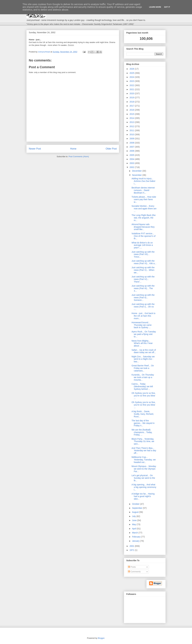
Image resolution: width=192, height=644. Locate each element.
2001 (132, 546)
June (135, 520)
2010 (132, 134)
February (136, 537)
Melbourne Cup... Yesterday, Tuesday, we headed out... (144, 460)
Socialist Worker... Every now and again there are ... (144, 209)
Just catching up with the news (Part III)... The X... (143, 288)
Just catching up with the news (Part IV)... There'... (143, 279)
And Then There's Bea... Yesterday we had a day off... (144, 451)
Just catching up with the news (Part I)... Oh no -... (143, 307)
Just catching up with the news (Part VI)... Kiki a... (144, 262)
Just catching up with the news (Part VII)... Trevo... (143, 254)
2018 (132, 102)
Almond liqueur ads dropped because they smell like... (143, 227)
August (136, 512)
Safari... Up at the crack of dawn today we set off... (144, 351)
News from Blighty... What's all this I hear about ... (142, 343)
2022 (132, 85)
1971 (132, 550)
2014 (132, 118)
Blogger (101, 638)
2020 (132, 93)
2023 (132, 81)
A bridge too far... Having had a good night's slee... (143, 496)
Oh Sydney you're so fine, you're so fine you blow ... (144, 396)
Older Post (111, 149)
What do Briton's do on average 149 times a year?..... (142, 245)
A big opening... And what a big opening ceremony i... (144, 487)
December (137, 171)
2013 (132, 122)
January (136, 541)
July (134, 516)
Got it (167, 7)
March (135, 533)
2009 (132, 139)
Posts (132, 567)
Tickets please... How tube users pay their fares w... (144, 199)
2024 (132, 77)
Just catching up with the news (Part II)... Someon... (143, 298)
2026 (132, 69)
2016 (132, 110)
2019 (132, 98)
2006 (132, 151)
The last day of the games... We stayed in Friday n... (143, 423)
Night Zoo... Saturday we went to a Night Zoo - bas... (143, 359)
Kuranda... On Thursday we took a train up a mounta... (143, 377)
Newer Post (35, 149)
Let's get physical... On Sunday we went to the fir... (143, 478)
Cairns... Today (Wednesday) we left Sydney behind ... (142, 386)
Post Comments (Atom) (79, 156)
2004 (132, 159)
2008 (132, 143)
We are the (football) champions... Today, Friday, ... (142, 432)
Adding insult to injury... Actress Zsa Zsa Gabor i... (143, 181)
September (137, 508)
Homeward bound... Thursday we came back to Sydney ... (142, 325)
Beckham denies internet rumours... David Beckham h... (143, 190)
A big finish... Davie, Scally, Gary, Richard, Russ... (143, 414)
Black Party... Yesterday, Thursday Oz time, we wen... (143, 441)
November (137, 175)
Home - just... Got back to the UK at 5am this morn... (143, 316)
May (134, 524)
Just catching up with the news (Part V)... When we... (143, 270)
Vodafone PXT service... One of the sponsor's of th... (143, 236)
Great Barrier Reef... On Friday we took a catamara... (143, 368)
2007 (132, 147)
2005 (132, 155)
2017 (132, 106)
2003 (132, 163)
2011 (132, 130)
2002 (132, 167)
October (136, 504)
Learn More (155, 7)
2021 (132, 89)
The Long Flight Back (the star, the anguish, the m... (144, 218)
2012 (132, 126)
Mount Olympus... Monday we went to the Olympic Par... (144, 469)
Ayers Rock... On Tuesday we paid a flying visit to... (144, 334)
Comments (134, 572)
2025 (132, 73)
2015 (132, 114)
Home (73, 149)
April (134, 529)
